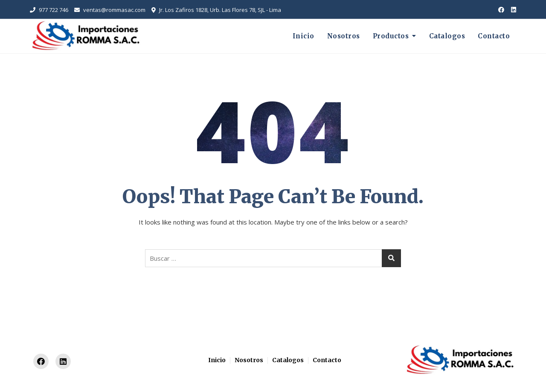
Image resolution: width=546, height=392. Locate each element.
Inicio (303, 36)
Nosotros (344, 36)
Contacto (494, 36)
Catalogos (447, 36)
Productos (391, 36)
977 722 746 (49, 10)
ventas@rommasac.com (110, 10)
